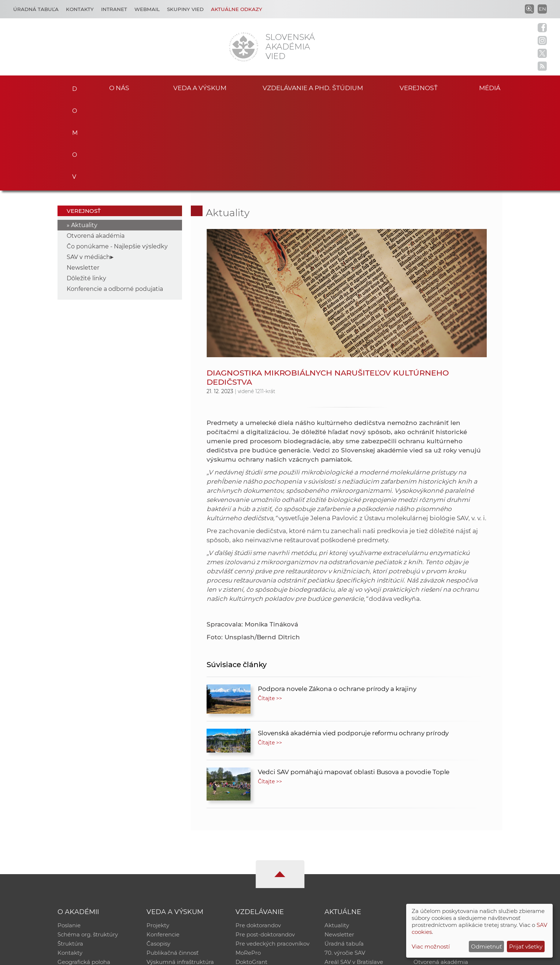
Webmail (147, 9)
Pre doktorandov (258, 835)
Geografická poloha (84, 873)
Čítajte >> (270, 607)
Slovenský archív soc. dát (447, 844)
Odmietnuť (486, 946)
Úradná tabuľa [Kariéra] (36, 9)
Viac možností (431, 946)
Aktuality (84, 134)
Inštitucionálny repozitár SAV (453, 835)
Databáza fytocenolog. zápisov (455, 854)
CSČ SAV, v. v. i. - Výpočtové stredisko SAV (167, 956)
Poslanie (69, 835)
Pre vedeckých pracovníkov (272, 854)
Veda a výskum (200, 87)
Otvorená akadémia (96, 145)
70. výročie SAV (345, 863)
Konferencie (163, 844)
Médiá (492, 87)
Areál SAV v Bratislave (354, 873)
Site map (388, 956)
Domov (72, 86)
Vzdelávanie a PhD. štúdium (313, 87)
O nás (119, 87)
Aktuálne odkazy (237, 9)
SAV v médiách (88, 166)
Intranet (114, 9)
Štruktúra (70, 854)
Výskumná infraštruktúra (180, 873)
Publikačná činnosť (173, 863)
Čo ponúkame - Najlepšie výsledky (117, 156)
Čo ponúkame (344, 882)
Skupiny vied (185, 9)
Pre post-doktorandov (265, 844)
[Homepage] (244, 47)
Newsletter (83, 177)
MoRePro (248, 863)
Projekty (158, 835)
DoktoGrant (251, 873)
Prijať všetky (526, 946)
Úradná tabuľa (344, 854)
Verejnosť (419, 87)
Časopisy (158, 854)
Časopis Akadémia (439, 863)
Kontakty (80, 9)
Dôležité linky (86, 187)
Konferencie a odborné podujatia (115, 198)
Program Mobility (259, 882)
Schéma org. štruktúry (88, 844)
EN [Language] (542, 9)
